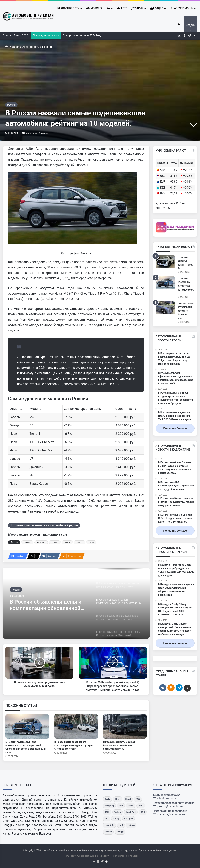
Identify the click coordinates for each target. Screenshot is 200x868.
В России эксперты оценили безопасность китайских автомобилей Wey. (120, 745)
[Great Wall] (131, 812)
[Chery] (118, 799)
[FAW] (138, 799)
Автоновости (68, 8)
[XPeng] (116, 819)
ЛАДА (67, 542)
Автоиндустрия (130, 8)
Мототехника (98, 8)
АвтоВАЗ (41, 542)
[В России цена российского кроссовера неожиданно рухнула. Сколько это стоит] (76, 726)
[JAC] (121, 825)
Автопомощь (182, 8)
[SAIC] (107, 812)
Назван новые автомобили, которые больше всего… (186, 311)
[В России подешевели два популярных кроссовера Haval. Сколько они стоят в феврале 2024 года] (27, 726)
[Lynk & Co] (109, 825)
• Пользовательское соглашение (80, 856)
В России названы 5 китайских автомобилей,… (186, 286)
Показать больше (175, 429)
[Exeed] (131, 806)
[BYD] (121, 806)
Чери (91, 542)
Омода (79, 542)
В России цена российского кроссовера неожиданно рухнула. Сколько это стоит (74, 745)
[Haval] (128, 799)
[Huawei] (108, 832)
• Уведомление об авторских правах (118, 856)
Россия (47, 47)
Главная (12, 47)
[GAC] (143, 812)
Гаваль (55, 542)
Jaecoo (27, 542)
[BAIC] (141, 806)
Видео (157, 8)
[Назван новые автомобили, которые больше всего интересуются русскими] (165, 308)
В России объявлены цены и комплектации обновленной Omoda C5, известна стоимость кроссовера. (49, 605)
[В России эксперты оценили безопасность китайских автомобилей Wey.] (125, 726)
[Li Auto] (131, 825)
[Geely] (107, 799)
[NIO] (106, 819)
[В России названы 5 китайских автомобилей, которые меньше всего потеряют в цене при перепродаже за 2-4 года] (165, 283)
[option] (76, 603)
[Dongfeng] (109, 806)
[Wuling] (118, 812)
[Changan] (128, 819)
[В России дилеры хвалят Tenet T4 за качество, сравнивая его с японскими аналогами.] (165, 262)
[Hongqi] (120, 832)
